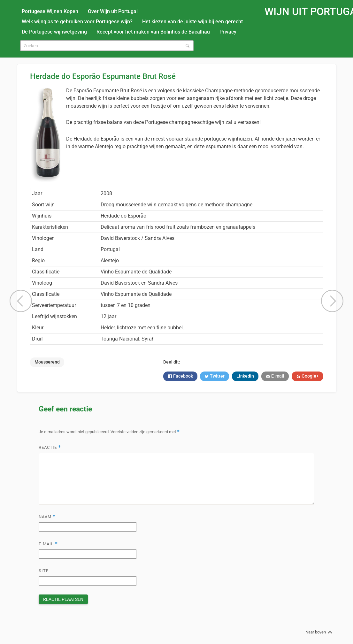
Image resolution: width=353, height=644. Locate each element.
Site (44, 571)
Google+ (310, 376)
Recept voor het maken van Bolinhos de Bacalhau (153, 32)
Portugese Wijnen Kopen (50, 11)
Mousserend (47, 362)
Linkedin (245, 376)
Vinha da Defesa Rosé (21, 301)
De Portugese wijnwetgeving (54, 32)
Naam (47, 517)
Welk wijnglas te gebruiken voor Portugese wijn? (77, 22)
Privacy (228, 32)
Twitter (217, 376)
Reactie (50, 447)
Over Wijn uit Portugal (113, 11)
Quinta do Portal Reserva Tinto (332, 301)
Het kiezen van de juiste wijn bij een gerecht (192, 22)
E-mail (277, 376)
